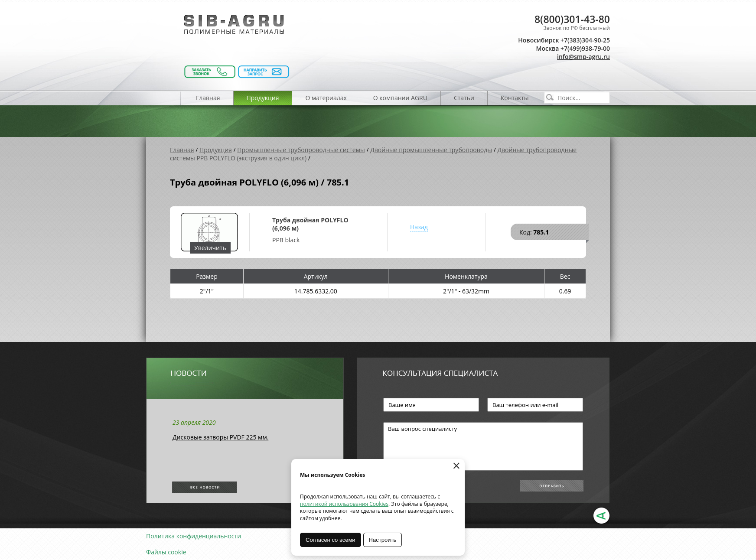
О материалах (326, 98)
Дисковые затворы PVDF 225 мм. (220, 437)
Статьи (464, 98)
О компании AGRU (400, 98)
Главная (208, 98)
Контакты (515, 98)
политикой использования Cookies (344, 504)
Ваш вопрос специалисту (483, 446)
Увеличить (210, 248)
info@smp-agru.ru (583, 57)
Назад (419, 227)
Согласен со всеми (331, 540)
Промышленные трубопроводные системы (301, 150)
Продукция (263, 98)
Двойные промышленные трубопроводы (431, 150)
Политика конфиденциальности (194, 536)
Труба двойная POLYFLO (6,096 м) (310, 224)
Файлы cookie (166, 552)
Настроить (383, 540)
